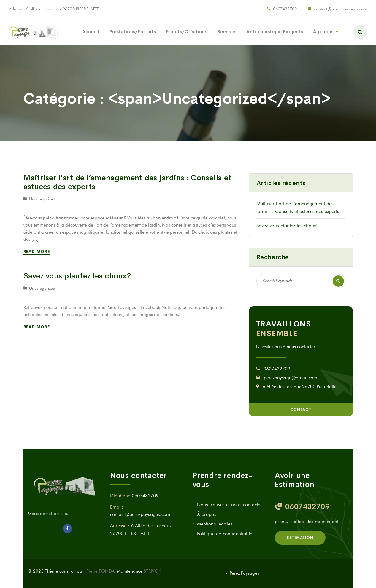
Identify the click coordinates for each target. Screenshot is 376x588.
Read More (38, 251)
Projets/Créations (187, 32)
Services (227, 32)
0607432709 (285, 9)
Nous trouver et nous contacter (230, 505)
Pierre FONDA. (102, 571)
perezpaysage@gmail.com (291, 378)
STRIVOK (152, 571)
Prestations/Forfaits (133, 32)
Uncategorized (42, 199)
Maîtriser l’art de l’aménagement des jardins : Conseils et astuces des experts (127, 182)
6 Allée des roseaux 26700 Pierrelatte (300, 387)
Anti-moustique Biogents (275, 32)
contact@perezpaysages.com (341, 9)
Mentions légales (215, 524)
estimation (300, 538)
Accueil (91, 32)
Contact (301, 410)
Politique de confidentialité (225, 534)
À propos (323, 32)
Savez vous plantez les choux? (77, 276)
